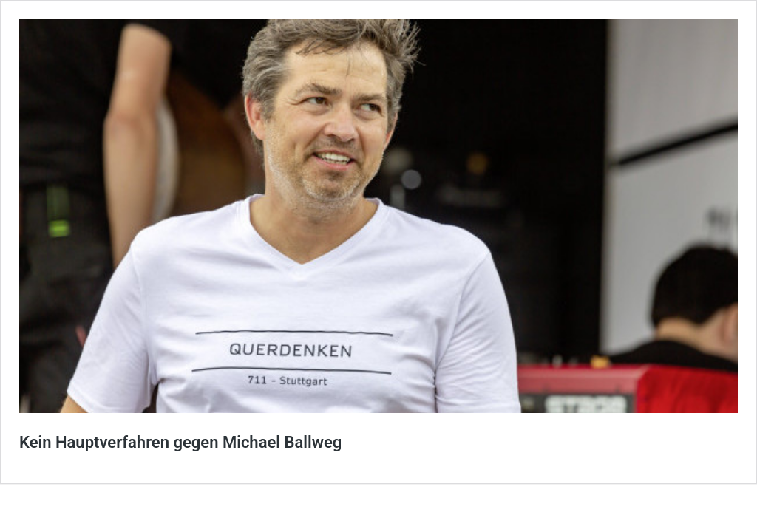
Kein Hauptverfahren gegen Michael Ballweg (180, 442)
